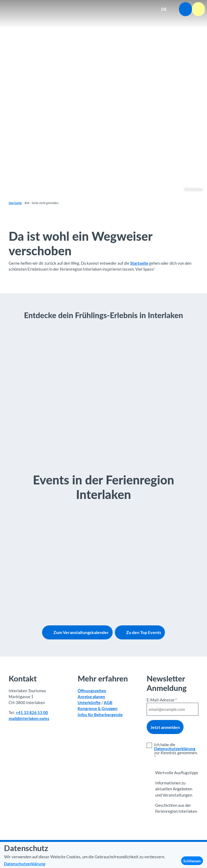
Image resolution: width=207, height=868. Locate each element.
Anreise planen (91, 697)
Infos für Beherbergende (100, 715)
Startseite (15, 203)
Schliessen (192, 861)
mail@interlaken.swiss (29, 718)
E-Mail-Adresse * (162, 700)
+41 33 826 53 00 (32, 712)
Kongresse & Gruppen (98, 708)
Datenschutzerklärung (175, 749)
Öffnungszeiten (92, 691)
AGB (108, 702)
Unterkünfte (89, 702)
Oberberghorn (193, 189)
